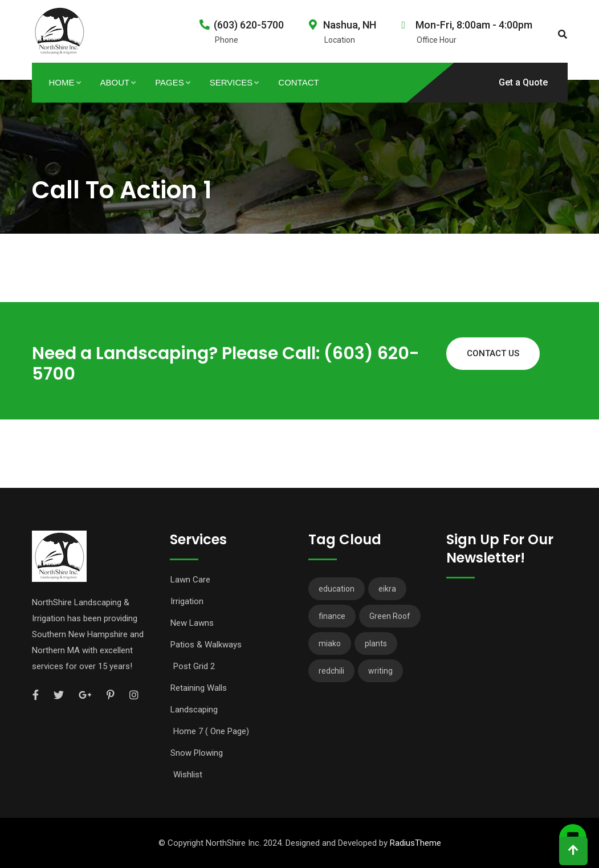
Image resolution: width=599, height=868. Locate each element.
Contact (298, 82)
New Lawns (192, 623)
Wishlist (188, 775)
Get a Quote (523, 82)
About (115, 82)
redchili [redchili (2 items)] (331, 671)
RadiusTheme (415, 843)
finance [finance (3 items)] (332, 616)
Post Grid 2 (194, 666)
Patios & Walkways (206, 645)
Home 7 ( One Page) (211, 731)
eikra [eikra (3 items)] (387, 589)
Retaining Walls (199, 688)
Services (231, 82)
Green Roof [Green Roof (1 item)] (390, 616)
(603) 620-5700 (249, 25)
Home (62, 82)
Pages (170, 82)
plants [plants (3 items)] (376, 643)
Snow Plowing (197, 753)
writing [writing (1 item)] (380, 671)
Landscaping (194, 710)
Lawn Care (190, 580)
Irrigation (187, 601)
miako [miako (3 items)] (330, 643)
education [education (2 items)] (337, 589)
